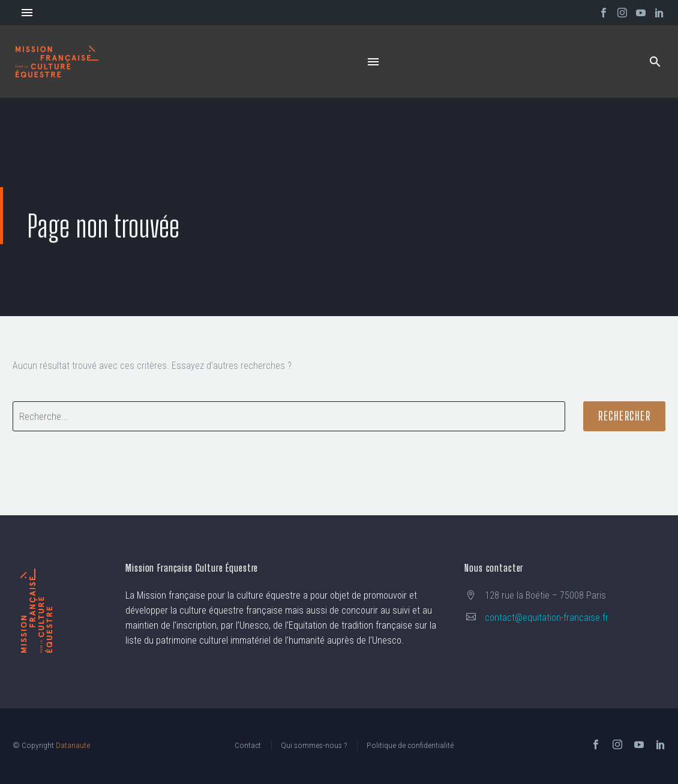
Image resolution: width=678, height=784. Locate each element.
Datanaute (73, 745)
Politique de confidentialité (410, 745)
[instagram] (617, 744)
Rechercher (624, 416)
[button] (655, 61)
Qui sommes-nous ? (314, 745)
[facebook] (596, 744)
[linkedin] (661, 744)
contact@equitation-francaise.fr (547, 618)
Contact (248, 745)
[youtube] (639, 744)
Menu (27, 13)
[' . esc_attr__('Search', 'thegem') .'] (289, 416)
